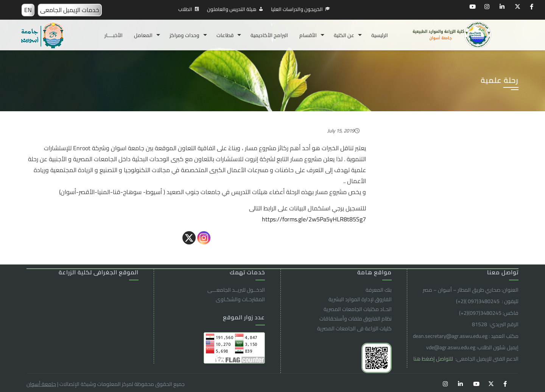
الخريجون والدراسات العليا (297, 9)
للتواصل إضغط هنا (434, 359)
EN (28, 10)
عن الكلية (344, 35)
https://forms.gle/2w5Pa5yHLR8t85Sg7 (314, 219)
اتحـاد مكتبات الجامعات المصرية (358, 309)
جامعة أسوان (41, 384)
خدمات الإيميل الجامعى (70, 10)
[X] (189, 238)
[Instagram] (204, 238)
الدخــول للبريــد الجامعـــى (236, 290)
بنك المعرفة (379, 290)
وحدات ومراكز (185, 35)
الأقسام (308, 35)
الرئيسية (380, 35)
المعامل (143, 35)
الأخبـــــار (114, 35)
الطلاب (185, 9)
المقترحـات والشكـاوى (240, 299)
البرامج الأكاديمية (269, 35)
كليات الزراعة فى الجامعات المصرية (354, 328)
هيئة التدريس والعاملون (232, 9)
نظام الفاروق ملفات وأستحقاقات (356, 319)
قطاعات (225, 35)
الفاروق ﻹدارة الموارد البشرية (360, 299)
